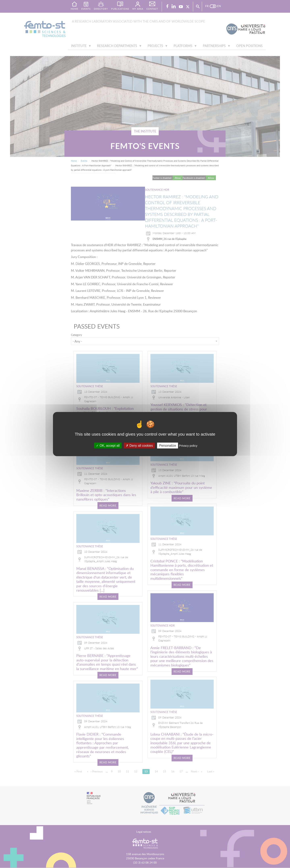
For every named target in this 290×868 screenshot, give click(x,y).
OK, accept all (108, 445)
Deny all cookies (139, 445)
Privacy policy (188, 445)
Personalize (168, 445)
